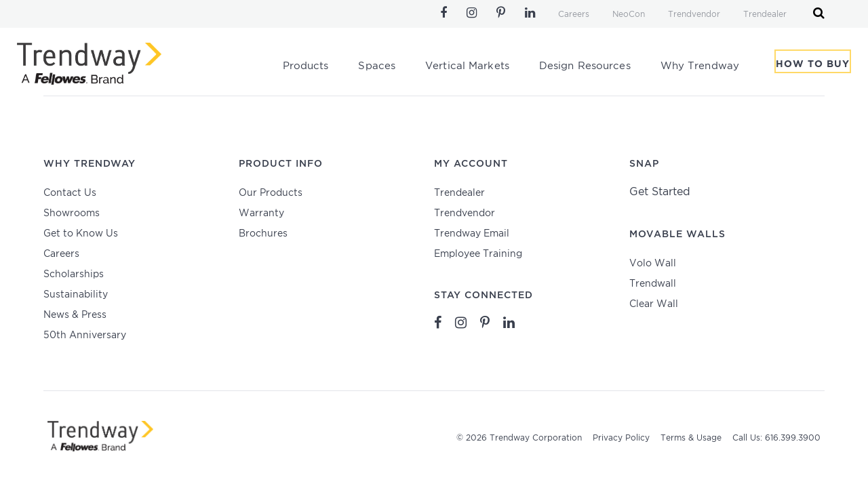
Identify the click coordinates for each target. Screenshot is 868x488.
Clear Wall (654, 304)
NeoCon (629, 15)
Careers (574, 15)
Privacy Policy (621, 438)
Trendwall (653, 284)
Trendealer (765, 15)
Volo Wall (653, 264)
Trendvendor (694, 15)
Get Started (660, 192)
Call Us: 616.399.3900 (776, 438)
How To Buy (813, 67)
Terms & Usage (691, 438)
